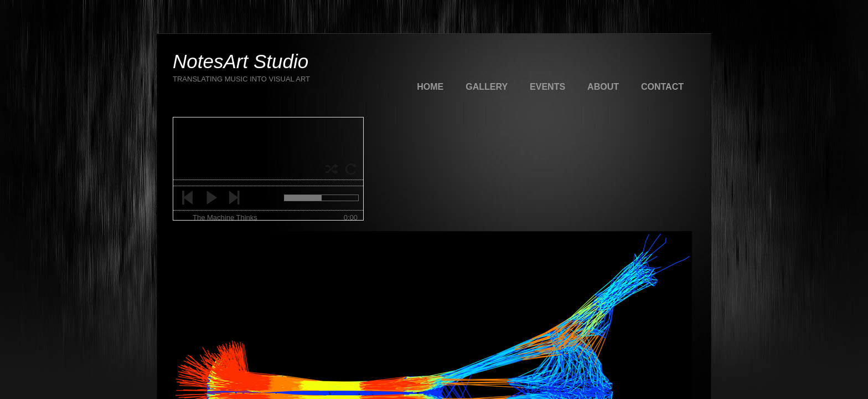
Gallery (487, 87)
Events (547, 87)
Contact (662, 87)
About (603, 87)
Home (430, 87)
